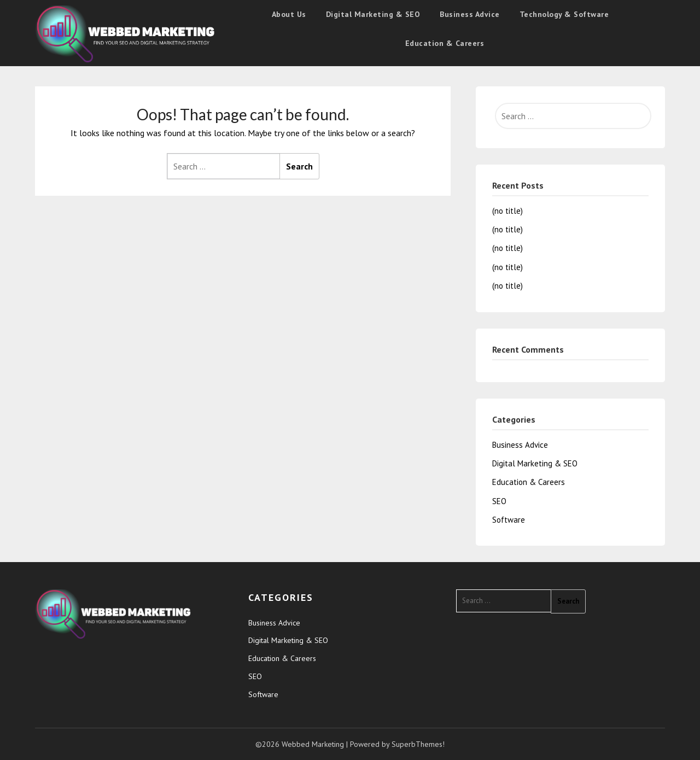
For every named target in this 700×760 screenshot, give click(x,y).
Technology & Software (564, 14)
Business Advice (470, 14)
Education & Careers (445, 43)
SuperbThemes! (418, 744)
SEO (499, 501)
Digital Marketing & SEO (373, 14)
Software (509, 520)
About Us (289, 14)
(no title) (507, 211)
